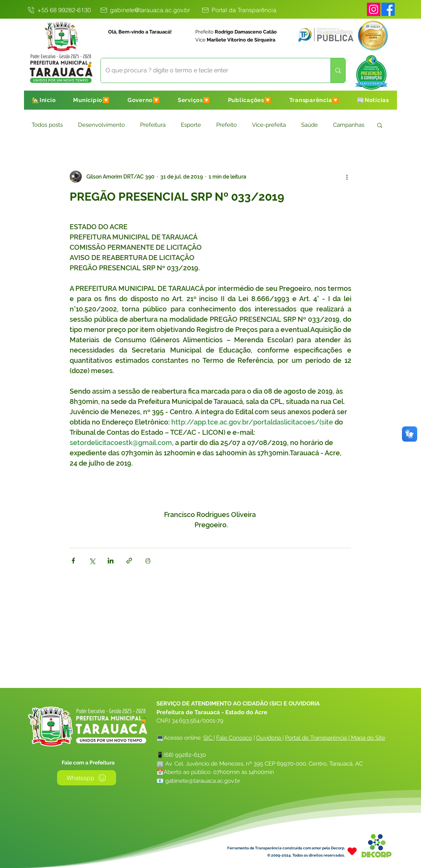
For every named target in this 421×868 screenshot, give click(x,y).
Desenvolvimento (101, 125)
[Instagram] (374, 9)
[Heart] (352, 851)
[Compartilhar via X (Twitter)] (92, 561)
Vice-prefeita (269, 125)
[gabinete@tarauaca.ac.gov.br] (144, 10)
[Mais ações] (347, 177)
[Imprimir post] (148, 561)
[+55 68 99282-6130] (59, 10)
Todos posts (47, 125)
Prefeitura (153, 125)
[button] (92, 100)
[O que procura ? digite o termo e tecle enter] (210, 70)
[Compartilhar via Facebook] (73, 561)
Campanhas (349, 125)
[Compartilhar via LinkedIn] (111, 561)
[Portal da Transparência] (239, 10)
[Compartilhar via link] (129, 561)
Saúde (309, 125)
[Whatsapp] (87, 778)
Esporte (191, 125)
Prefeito (226, 125)
